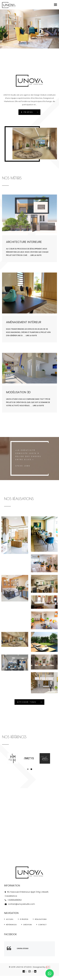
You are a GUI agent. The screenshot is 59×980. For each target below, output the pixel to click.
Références (11, 925)
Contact (42, 925)
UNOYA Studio (23, 948)
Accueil (10, 919)
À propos (24, 919)
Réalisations (41, 919)
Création (27, 925)
